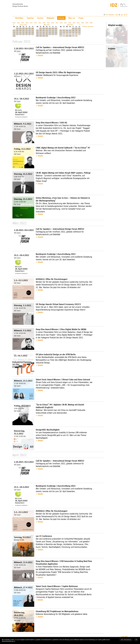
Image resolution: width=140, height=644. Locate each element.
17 (23, 32)
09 (20, 30)
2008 (91, 23)
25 (27, 34)
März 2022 (47, 25)
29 (41, 36)
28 (14, 36)
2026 (18, 23)
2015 (65, 23)
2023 (31, 23)
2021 (40, 23)
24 (23, 34)
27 (33, 34)
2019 (48, 23)
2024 (27, 23)
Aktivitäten (19, 18)
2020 (44, 23)
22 (17, 34)
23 (20, 34)
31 (47, 36)
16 (20, 32)
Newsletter (111, 15)
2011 (78, 23)
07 (14, 30)
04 (27, 28)
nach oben (125, 637)
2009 (87, 23)
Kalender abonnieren (88, 27)
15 (17, 32)
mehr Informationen (126, 640)
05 (30, 28)
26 (30, 34)
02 (20, 28)
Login (117, 15)
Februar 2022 (23, 25)
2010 (83, 23)
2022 (35, 23)
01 (17, 28)
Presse (81, 18)
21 (14, 34)
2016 (61, 23)
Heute (14, 23)
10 (23, 30)
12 (30, 30)
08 (17, 30)
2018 (53, 23)
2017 (57, 23)
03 (23, 28)
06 (33, 28)
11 (27, 30)
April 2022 (70, 25)
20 (33, 32)
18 (27, 32)
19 (30, 32)
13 (33, 30)
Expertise (30, 18)
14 (14, 32)
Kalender (61, 18)
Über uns (72, 18)
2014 (70, 23)
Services (40, 18)
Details (40, 55)
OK (136, 640)
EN (107, 15)
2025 (23, 23)
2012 (74, 23)
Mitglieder (51, 18)
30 (44, 36)
